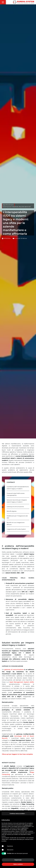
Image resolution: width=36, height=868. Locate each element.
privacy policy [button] (28, 825)
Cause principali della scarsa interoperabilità (16, 494)
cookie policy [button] (24, 830)
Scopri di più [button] (18, 860)
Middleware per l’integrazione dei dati (17, 517)
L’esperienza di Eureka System (16, 529)
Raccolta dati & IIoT (25, 207)
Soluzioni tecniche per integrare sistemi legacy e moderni (17, 501)
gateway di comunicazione (14, 670)
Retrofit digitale (12, 511)
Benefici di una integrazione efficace (16, 524)
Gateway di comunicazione (15, 507)
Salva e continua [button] (18, 864)
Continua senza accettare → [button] (18, 814)
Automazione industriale (11, 207)
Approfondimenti (8, 205)
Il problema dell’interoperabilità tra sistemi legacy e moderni (18, 488)
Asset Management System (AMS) (22, 682)
